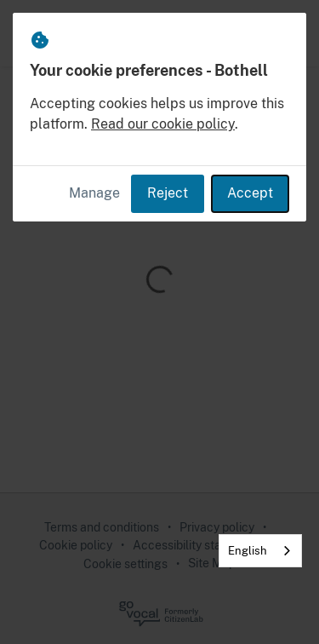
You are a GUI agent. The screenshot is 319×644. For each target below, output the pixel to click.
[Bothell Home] (35, 33)
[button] (287, 33)
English (248, 551)
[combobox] (260, 551)
